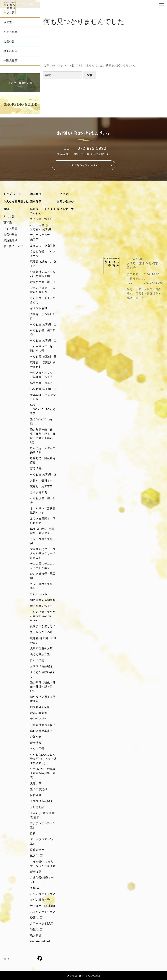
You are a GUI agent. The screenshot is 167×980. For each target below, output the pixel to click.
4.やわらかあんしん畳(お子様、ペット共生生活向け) (43, 759)
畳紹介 (8, 209)
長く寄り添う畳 (40, 654)
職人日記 (36, 935)
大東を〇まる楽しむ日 (43, 316)
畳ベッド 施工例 (41, 219)
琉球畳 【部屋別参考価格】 (43, 365)
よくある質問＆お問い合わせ (43, 521)
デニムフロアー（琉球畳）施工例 (43, 290)
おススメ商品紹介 (41, 666)
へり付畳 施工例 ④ (43, 389)
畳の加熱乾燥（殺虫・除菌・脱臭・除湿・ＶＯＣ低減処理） (43, 436)
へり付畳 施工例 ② (43, 324)
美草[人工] (37, 888)
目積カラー (37, 850)
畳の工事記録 (39, 789)
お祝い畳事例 (39, 713)
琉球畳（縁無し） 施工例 (43, 264)
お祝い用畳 (11, 234)
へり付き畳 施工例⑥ (43, 332)
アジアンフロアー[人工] (43, 825)
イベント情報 (39, 308)
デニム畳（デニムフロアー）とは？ (43, 566)
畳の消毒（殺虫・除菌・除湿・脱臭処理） (43, 687)
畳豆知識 (36, 201)
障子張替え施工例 (41, 606)
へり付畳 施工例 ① (43, 340)
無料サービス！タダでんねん (43, 211)
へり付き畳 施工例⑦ (43, 500)
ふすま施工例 (39, 492)
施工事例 (36, 194)
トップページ (12, 194)
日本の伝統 (37, 660)
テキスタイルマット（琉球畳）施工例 (43, 375)
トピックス (64, 194)
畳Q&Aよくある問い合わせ (43, 397)
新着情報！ (37, 468)
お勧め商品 (37, 807)
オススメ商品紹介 (41, 801)
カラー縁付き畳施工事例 (43, 586)
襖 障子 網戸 (13, 246)
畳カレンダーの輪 (41, 632)
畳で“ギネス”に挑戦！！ (41, 421)
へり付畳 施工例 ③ (43, 474)
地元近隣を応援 (40, 707)
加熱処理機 (11, 240)
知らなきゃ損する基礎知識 (43, 699)
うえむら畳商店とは (16, 201)
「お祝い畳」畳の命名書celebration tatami (43, 616)
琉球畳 (8, 22)
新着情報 (36, 743)
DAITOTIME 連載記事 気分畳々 (43, 531)
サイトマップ (65, 209)
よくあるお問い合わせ (43, 674)
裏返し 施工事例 (41, 486)
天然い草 (36, 783)
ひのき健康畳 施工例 (43, 576)
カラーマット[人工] (42, 923)
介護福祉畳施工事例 (43, 725)
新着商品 (36, 872)
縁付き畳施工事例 (41, 731)
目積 (33, 833)
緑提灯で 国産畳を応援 (43, 460)
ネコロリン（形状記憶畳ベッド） (43, 511)
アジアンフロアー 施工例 (43, 237)
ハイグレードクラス (43, 912)
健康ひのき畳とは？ (43, 626)
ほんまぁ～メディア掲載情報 (43, 450)
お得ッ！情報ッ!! (41, 480)
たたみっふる (39, 594)
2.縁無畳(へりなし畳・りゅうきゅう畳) (43, 863)
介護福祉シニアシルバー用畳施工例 (43, 274)
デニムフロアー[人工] (42, 841)
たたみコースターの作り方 (43, 300)
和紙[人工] (37, 930)
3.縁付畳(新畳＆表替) (42, 880)
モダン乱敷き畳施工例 (43, 541)
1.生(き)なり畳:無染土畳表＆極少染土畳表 (43, 773)
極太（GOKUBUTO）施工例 (43, 409)
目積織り (36, 795)
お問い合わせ (65, 202)
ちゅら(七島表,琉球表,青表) (43, 815)
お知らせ (36, 737)
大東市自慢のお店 (41, 648)
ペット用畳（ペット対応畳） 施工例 (43, 227)
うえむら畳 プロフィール (43, 253)
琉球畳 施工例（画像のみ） (43, 640)
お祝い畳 (9, 41)
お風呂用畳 (11, 51)
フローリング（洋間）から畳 (41, 349)
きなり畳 (9, 13)
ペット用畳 (11, 32)
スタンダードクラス (43, 894)
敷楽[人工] (37, 855)
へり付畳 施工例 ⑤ (43, 357)
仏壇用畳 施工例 (41, 383)
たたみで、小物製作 (43, 245)
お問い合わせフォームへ (84, 165)
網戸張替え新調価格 (43, 600)
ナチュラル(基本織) (43, 906)
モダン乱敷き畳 (40, 900)
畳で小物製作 (39, 719)
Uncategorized (40, 941)
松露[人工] (37, 918)
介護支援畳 (11, 61)
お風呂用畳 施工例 (43, 282)
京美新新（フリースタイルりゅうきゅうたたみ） (43, 553)
